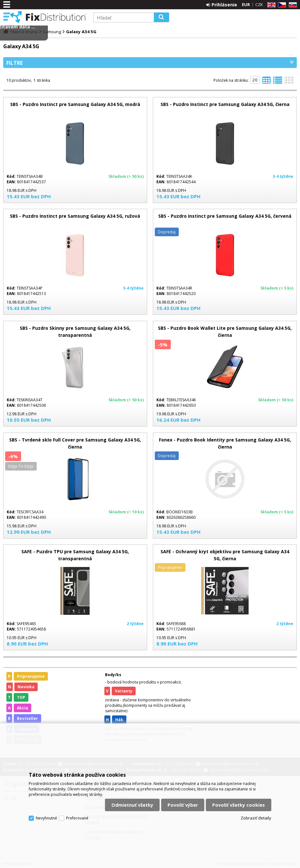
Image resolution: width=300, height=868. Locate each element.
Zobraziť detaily (256, 818)
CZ (281, 5)
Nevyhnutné (46, 818)
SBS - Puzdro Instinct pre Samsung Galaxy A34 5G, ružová (75, 216)
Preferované (77, 818)
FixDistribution (49, 17)
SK (292, 5)
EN (270, 5)
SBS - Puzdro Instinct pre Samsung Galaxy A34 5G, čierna (225, 104)
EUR (246, 4)
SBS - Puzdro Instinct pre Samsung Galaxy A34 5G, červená (225, 216)
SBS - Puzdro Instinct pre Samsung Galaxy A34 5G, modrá (75, 104)
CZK (259, 4)
